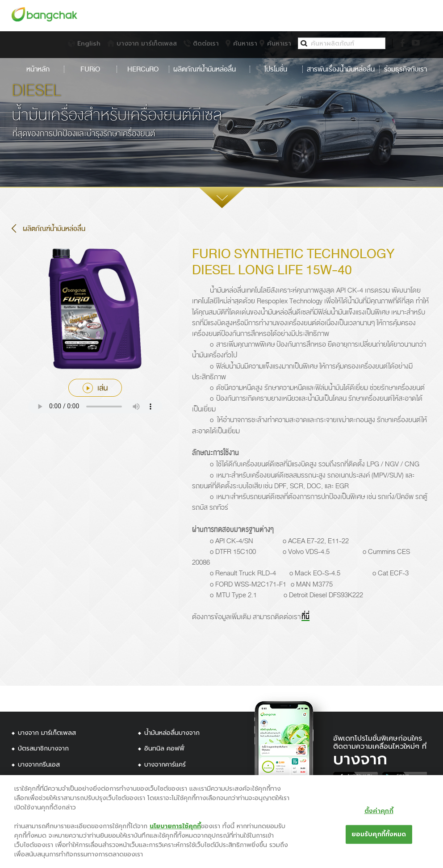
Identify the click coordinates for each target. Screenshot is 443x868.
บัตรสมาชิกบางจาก (43, 748)
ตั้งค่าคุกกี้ (379, 811)
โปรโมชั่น (276, 69)
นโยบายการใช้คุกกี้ (175, 826)
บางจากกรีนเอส (39, 765)
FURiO (90, 69)
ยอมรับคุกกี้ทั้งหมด (379, 834)
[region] (221, 822)
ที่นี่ (305, 617)
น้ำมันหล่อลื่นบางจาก (172, 733)
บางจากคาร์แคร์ (165, 765)
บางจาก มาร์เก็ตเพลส (47, 733)
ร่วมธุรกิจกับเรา (405, 69)
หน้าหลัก (38, 69)
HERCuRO (143, 69)
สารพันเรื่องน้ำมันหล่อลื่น (341, 69)
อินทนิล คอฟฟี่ (164, 748)
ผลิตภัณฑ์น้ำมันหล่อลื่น (209, 69)
